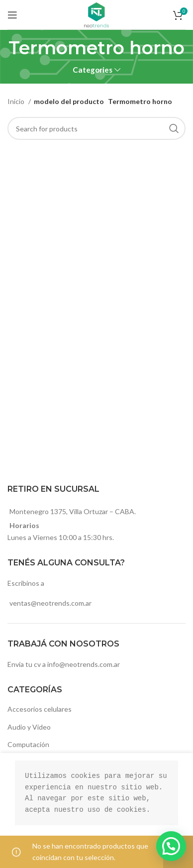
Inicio (17, 101)
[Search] (96, 128)
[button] (171, 846)
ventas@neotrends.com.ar (50, 603)
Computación (28, 744)
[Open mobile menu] (12, 15)
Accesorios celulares (40, 709)
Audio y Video (29, 727)
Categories (93, 70)
